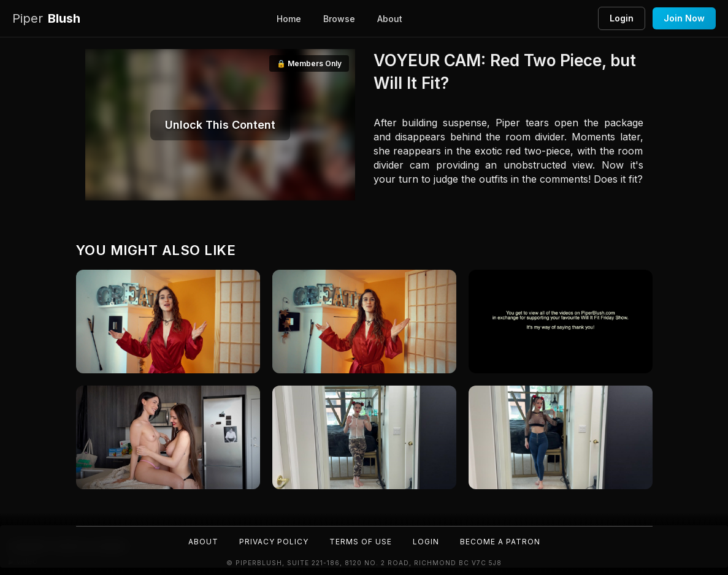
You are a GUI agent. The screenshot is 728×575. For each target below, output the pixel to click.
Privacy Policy (274, 542)
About (390, 19)
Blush (46, 19)
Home (289, 19)
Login (622, 18)
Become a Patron (500, 542)
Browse (339, 19)
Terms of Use (361, 542)
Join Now (684, 18)
